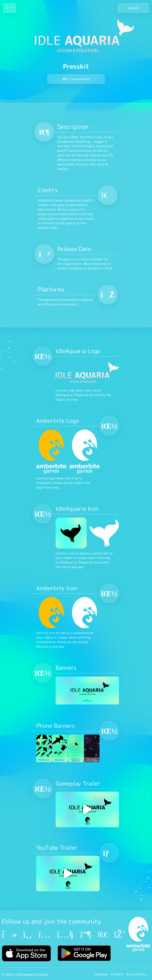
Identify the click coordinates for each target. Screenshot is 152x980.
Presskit (117, 974)
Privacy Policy (137, 974)
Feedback (101, 974)
